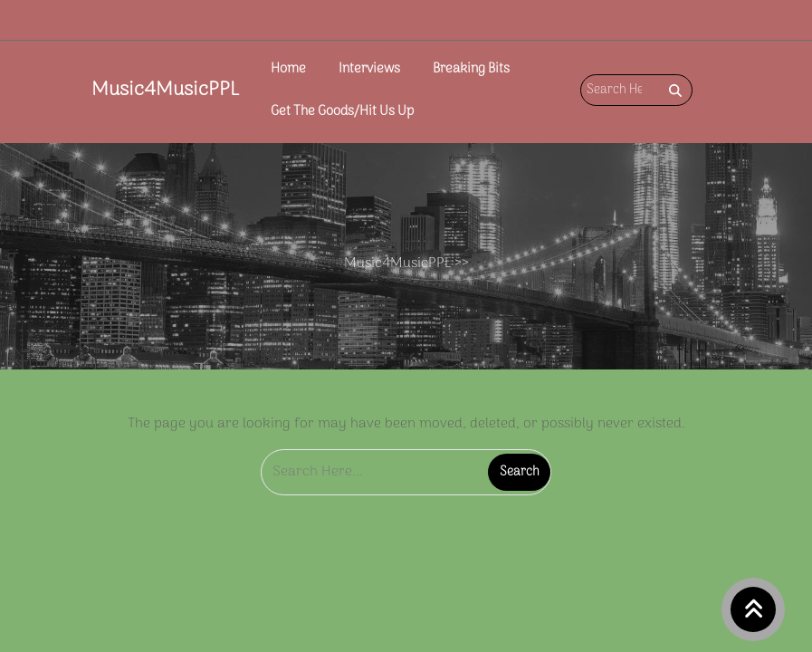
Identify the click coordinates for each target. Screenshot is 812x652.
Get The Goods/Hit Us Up (342, 112)
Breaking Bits (471, 69)
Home (288, 69)
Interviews (369, 69)
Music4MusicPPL (165, 90)
